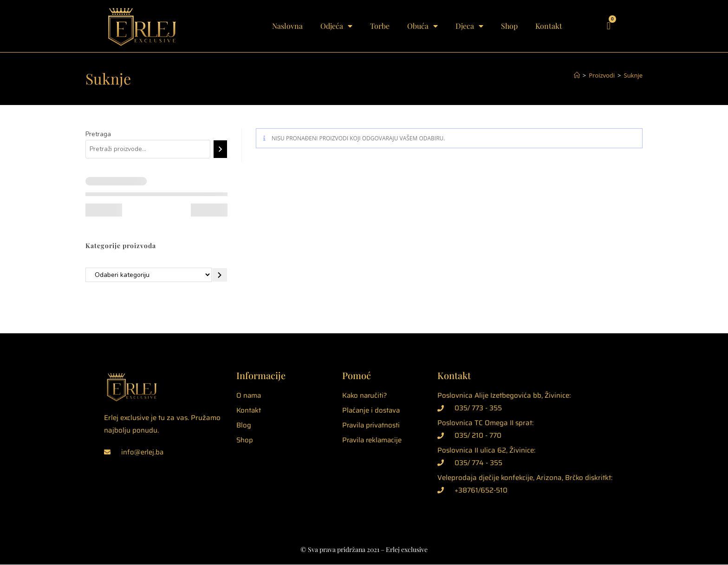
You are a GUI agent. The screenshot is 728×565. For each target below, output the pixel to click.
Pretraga (98, 134)
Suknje (634, 75)
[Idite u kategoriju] (220, 275)
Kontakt (549, 26)
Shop (509, 26)
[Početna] (577, 75)
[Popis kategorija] (149, 275)
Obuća (422, 26)
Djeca (469, 26)
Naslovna (287, 26)
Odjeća (336, 26)
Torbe (380, 26)
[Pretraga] (220, 149)
